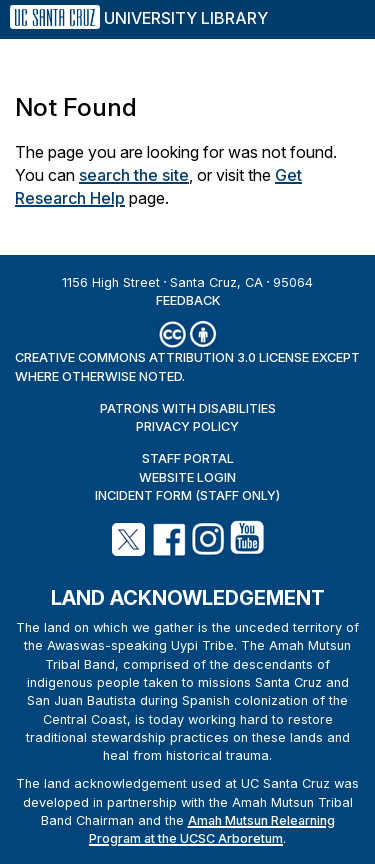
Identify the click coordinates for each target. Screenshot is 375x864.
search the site (134, 175)
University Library (186, 18)
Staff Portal (188, 458)
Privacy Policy (187, 426)
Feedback (188, 300)
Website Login (187, 477)
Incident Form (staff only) (187, 495)
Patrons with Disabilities (188, 408)
